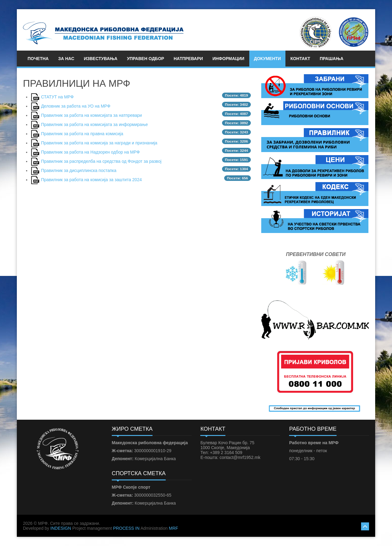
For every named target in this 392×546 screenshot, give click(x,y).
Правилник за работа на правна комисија (82, 134)
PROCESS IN (126, 528)
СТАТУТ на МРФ (57, 97)
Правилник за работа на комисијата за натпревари (92, 115)
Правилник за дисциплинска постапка (79, 170)
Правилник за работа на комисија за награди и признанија (99, 143)
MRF (173, 528)
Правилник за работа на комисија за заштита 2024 (91, 180)
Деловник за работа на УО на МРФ (76, 106)
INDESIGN (61, 528)
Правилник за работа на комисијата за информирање (94, 124)
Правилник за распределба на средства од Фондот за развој (101, 161)
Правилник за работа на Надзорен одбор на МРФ (90, 152)
